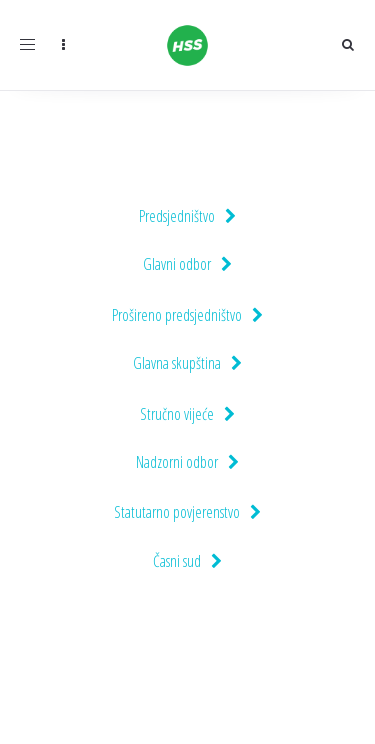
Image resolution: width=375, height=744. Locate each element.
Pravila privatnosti (304, 705)
